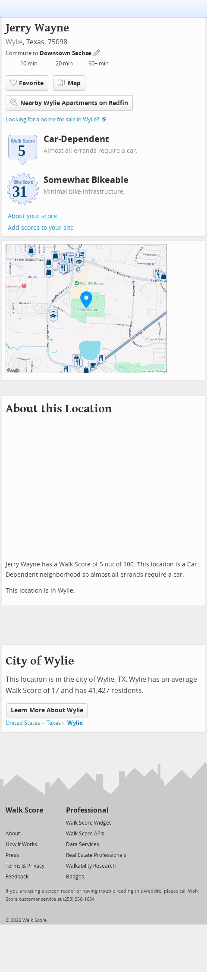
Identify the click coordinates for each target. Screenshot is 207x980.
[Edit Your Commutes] (97, 52)
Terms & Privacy (25, 866)
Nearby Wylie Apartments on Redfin (69, 103)
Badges (75, 877)
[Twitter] (11, 822)
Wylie (14, 42)
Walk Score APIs (85, 834)
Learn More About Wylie (47, 710)
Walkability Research (91, 866)
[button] (86, 300)
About (13, 834)
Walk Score (24, 810)
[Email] (37, 822)
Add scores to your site (41, 228)
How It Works (21, 844)
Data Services (83, 844)
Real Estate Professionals (96, 855)
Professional (87, 810)
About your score (32, 216)
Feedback (17, 877)
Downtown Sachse (66, 53)
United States (23, 723)
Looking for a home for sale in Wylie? (52, 119)
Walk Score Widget (88, 823)
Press (12, 855)
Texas (54, 723)
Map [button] (69, 83)
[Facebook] (24, 822)
